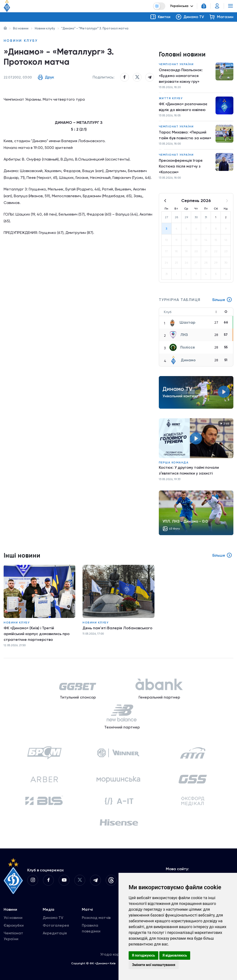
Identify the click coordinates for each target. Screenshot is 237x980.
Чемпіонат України (176, 64)
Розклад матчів (96, 918)
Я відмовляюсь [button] (175, 955)
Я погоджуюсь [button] (143, 955)
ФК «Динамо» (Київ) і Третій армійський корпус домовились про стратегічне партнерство (37, 634)
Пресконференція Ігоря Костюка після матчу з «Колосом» (181, 166)
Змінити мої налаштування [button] (154, 965)
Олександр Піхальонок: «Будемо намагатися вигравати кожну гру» (181, 76)
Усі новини (13, 918)
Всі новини (21, 28)
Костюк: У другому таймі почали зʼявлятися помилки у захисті (189, 470)
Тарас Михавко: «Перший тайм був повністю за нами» (185, 135)
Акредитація (55, 933)
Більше (222, 300)
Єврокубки (14, 925)
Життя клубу (171, 98)
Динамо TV (53, 918)
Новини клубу (45, 28)
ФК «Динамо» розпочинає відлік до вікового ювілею (183, 107)
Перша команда (174, 462)
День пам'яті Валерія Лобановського (117, 628)
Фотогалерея (56, 925)
